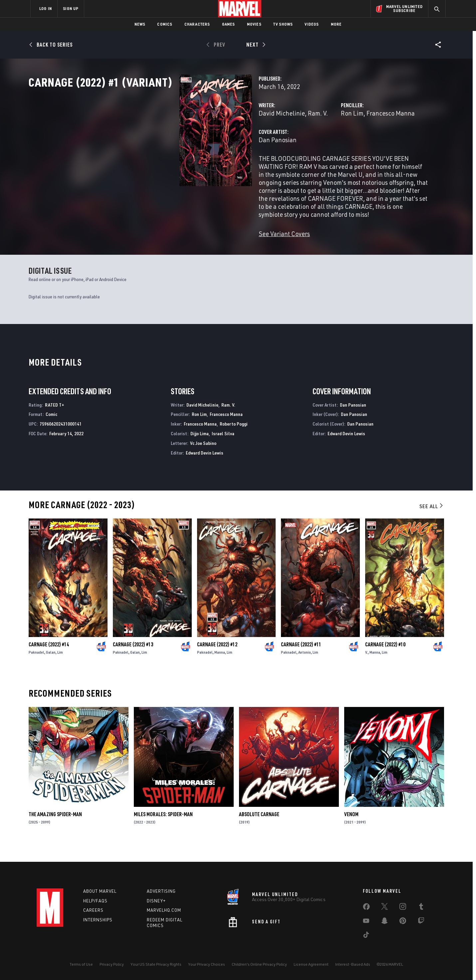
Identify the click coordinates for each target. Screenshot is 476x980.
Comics (165, 24)
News (140, 24)
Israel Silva (223, 449)
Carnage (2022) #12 (217, 660)
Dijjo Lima (200, 449)
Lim (60, 668)
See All (432, 522)
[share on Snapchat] (384, 922)
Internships (98, 920)
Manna (220, 668)
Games (229, 24)
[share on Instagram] (403, 908)
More (336, 24)
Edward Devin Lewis (205, 468)
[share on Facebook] (366, 908)
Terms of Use (81, 964)
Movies (254, 24)
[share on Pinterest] (403, 922)
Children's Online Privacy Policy (259, 964)
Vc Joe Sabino (203, 459)
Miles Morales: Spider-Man (163, 830)
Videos (312, 24)
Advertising (161, 891)
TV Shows (283, 24)
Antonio (305, 668)
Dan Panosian (172, 169)
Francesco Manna (338, 142)
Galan (51, 668)
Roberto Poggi (234, 440)
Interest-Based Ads (353, 964)
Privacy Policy (112, 964)
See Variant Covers (179, 239)
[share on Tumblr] (421, 908)
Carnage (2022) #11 (301, 660)
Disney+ (156, 901)
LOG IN (46, 8)
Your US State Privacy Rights (156, 964)
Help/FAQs (95, 901)
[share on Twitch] (421, 922)
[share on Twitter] (384, 908)
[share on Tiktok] (366, 936)
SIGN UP (71, 8)
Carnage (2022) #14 (49, 660)
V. (366, 668)
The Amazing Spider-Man (55, 830)
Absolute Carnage (259, 830)
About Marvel (100, 891)
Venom (351, 830)
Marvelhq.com (164, 910)
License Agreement (311, 964)
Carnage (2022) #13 (133, 660)
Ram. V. (212, 142)
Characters (197, 24)
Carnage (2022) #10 (385, 660)
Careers (93, 910)
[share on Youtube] (366, 922)
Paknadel (36, 668)
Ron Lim (299, 142)
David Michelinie (176, 142)
